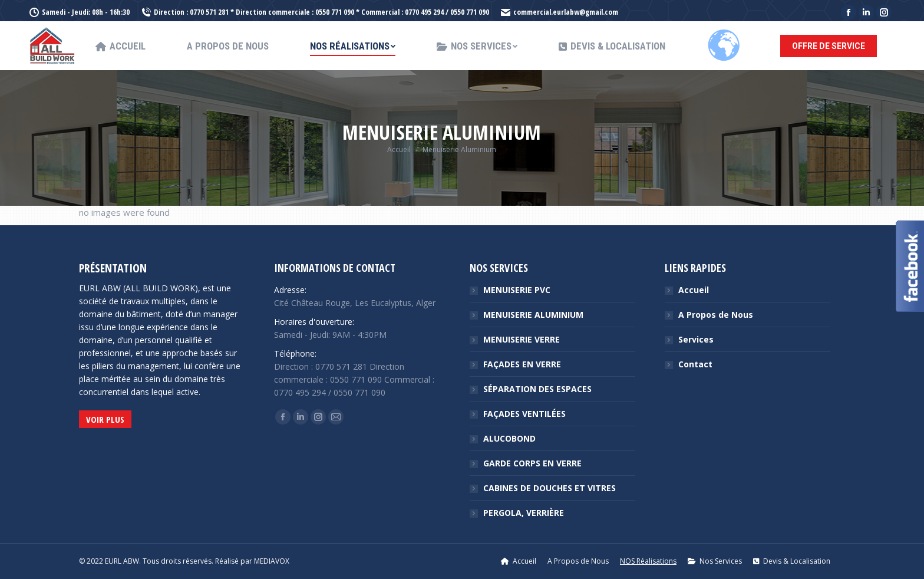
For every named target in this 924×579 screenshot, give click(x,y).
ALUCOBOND (509, 438)
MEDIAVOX (272, 561)
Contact (695, 364)
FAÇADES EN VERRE (522, 364)
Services (696, 339)
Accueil (694, 290)
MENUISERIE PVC (517, 290)
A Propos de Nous (716, 315)
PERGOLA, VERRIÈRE (524, 513)
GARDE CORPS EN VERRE (532, 463)
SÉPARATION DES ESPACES (537, 389)
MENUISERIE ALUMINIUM (533, 315)
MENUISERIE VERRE (522, 339)
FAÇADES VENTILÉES (524, 414)
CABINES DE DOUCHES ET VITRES (550, 488)
